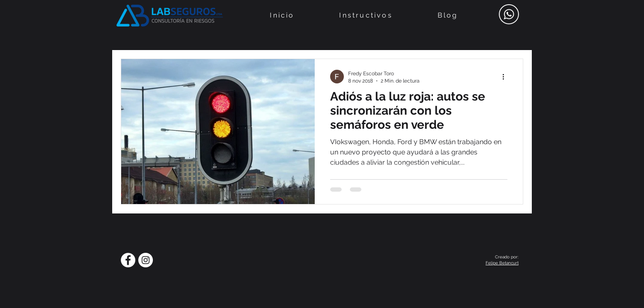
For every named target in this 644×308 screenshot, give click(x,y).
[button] (366, 15)
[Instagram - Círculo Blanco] (146, 260)
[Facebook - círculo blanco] (128, 260)
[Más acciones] (506, 77)
